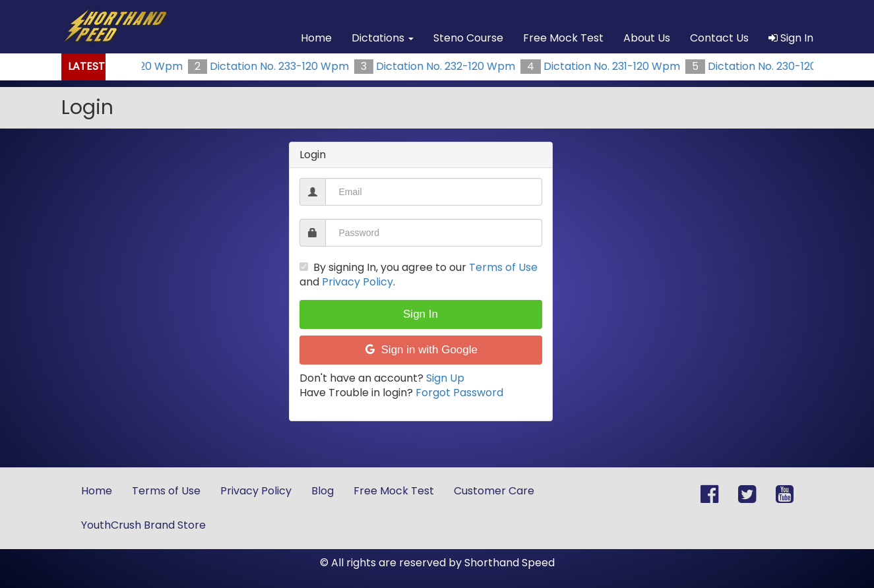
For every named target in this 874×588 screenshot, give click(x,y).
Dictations (383, 38)
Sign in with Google (421, 350)
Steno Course (468, 38)
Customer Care (494, 491)
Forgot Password (459, 393)
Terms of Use (503, 267)
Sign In (791, 38)
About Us (647, 38)
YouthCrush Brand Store (143, 525)
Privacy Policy (358, 282)
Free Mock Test (563, 38)
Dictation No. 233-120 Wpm (283, 66)
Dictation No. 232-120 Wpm (449, 66)
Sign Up (445, 378)
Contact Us (719, 38)
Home (316, 38)
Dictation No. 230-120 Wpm (781, 66)
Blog (323, 491)
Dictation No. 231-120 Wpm (615, 66)
